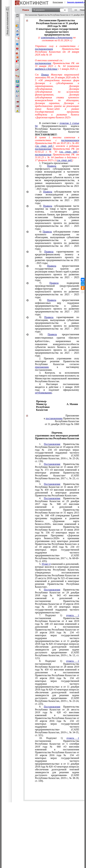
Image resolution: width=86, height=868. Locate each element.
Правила (52, 166)
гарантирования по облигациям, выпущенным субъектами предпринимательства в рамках (57, 324)
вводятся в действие (46, 69)
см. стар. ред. (44, 146)
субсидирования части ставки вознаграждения (57, 197)
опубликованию (43, 393)
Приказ (45, 75)
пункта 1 (73, 615)
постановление (43, 63)
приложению (42, 367)
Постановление (52, 444)
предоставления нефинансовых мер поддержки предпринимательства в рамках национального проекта (57, 307)
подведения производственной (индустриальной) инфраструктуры (57, 290)
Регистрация (58, 2)
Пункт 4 (46, 564)
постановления (43, 149)
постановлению (54, 418)
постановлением (44, 49)
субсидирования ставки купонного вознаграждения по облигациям (57, 240)
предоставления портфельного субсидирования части (57, 177)
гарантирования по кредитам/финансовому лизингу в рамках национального (57, 257)
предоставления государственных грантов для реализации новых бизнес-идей (57, 273)
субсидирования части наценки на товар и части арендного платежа (57, 217)
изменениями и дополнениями (57, 38)
